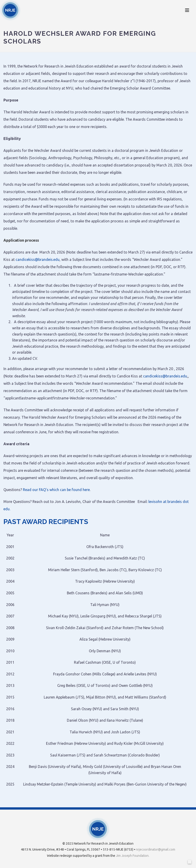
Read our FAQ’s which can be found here (56, 490)
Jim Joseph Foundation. (133, 856)
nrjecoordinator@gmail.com (156, 849)
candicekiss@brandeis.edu (38, 259)
